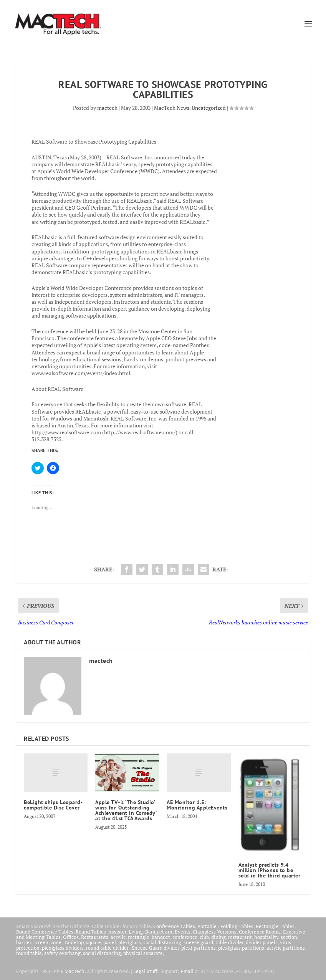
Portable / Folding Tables (225, 926)
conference (185, 937)
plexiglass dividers (63, 948)
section (289, 937)
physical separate (143, 953)
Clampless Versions (215, 932)
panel (110, 942)
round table (29, 953)
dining (218, 937)
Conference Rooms (260, 932)
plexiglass (130, 942)
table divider (229, 942)
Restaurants (95, 937)
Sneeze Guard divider (155, 948)
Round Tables (91, 932)
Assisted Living (126, 932)
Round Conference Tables (45, 932)
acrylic (118, 937)
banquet (161, 937)
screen (41, 942)
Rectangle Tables (275, 926)
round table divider (108, 948)
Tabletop (74, 942)
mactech (107, 108)
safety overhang (62, 953)
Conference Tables (174, 926)
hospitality (266, 937)
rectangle (139, 937)
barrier (24, 942)
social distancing (162, 942)
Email (187, 971)
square (93, 942)
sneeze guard (198, 942)
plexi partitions (199, 948)
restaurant (240, 937)
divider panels (262, 942)
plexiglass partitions (241, 948)
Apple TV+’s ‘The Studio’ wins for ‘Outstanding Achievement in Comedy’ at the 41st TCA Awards (126, 810)
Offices (71, 937)
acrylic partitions (286, 948)
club (204, 937)
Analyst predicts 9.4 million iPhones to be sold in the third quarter (270, 870)
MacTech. (75, 971)
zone (56, 942)
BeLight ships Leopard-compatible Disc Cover (53, 805)
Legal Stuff (145, 971)
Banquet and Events (168, 932)
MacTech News (172, 108)
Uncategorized (209, 108)
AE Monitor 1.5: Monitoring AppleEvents (197, 805)
